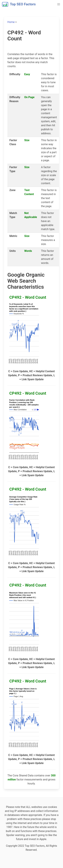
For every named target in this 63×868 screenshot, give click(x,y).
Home (11, 22)
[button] (59, 4)
